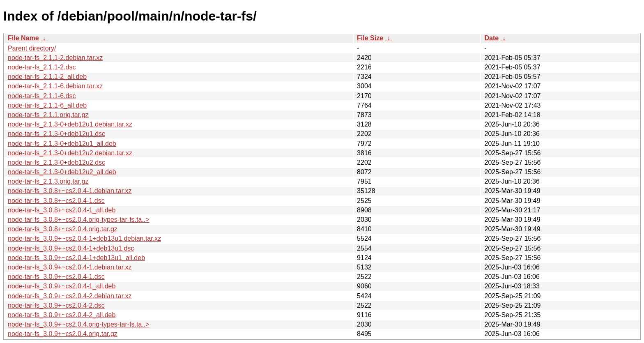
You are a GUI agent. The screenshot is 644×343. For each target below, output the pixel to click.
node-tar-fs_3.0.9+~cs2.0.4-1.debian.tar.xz (70, 267)
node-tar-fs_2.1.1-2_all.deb (47, 77)
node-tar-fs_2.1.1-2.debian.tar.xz (55, 58)
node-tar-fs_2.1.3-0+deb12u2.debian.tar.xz (70, 153)
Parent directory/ (32, 48)
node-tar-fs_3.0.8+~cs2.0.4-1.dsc (56, 201)
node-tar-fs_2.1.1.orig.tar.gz (48, 115)
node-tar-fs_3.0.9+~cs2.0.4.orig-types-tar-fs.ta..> (79, 324)
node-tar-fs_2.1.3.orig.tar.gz (48, 181)
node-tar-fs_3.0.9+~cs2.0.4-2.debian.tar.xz (70, 296)
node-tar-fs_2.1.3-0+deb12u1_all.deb (62, 144)
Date (491, 38)
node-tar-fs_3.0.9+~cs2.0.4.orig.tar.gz (63, 334)
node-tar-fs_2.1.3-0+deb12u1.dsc (56, 134)
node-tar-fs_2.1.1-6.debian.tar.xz (55, 86)
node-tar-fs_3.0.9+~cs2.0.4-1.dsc (56, 277)
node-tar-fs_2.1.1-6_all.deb (47, 105)
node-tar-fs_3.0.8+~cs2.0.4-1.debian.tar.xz (70, 191)
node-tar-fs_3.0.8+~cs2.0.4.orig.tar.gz (63, 229)
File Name (23, 38)
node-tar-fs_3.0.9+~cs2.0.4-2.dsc (56, 305)
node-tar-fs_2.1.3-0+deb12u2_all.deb (62, 172)
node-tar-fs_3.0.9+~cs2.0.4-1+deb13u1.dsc (71, 248)
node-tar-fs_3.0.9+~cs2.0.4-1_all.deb (62, 286)
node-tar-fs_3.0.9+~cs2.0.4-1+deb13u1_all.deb (76, 258)
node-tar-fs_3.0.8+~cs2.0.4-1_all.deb (62, 210)
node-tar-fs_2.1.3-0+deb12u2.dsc (56, 162)
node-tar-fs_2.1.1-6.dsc (42, 96)
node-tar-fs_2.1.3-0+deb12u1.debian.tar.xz (70, 124)
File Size (370, 38)
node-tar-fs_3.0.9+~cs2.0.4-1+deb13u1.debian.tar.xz (84, 238)
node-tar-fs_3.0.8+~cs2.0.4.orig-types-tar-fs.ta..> (79, 220)
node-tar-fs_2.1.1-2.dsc (42, 67)
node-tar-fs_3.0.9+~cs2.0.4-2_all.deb (62, 315)
